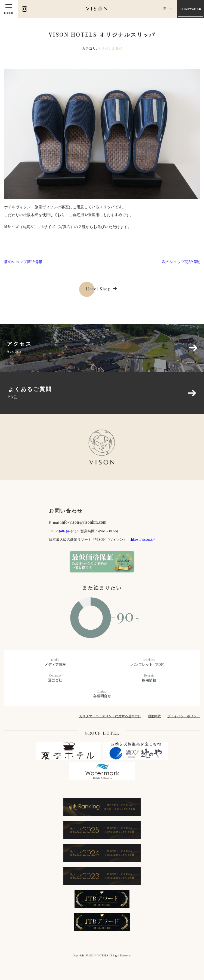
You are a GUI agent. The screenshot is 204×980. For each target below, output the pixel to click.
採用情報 (149, 678)
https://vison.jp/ (143, 539)
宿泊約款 (154, 716)
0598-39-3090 (67, 531)
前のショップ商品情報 (23, 262)
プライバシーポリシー (184, 716)
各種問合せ (102, 694)
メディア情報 (55, 662)
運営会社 (55, 678)
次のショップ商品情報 (181, 262)
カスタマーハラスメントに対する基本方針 (110, 716)
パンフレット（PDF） (149, 662)
